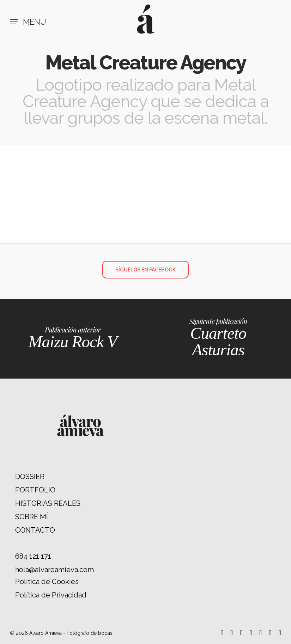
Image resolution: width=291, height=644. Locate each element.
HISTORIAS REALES (48, 503)
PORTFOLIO (35, 490)
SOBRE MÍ (32, 517)
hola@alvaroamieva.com (54, 570)
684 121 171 (33, 556)
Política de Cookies (47, 582)
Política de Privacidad (51, 595)
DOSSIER (30, 477)
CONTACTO (35, 530)
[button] (28, 22)
